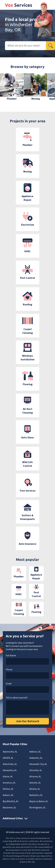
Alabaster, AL (36, 758)
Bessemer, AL (9, 808)
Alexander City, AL (38, 764)
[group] (12, 87)
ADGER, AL (8, 758)
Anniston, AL (9, 783)
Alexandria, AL (10, 770)
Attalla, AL (35, 789)
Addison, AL (35, 752)
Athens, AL (8, 789)
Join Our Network (28, 721)
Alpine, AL (8, 777)
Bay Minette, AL (11, 801)
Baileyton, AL (36, 795)
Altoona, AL (35, 777)
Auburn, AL (8, 795)
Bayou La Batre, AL (39, 801)
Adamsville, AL (10, 752)
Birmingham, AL (37, 808)
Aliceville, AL (36, 770)
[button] (48, 89)
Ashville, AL (35, 783)
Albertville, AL (10, 764)
